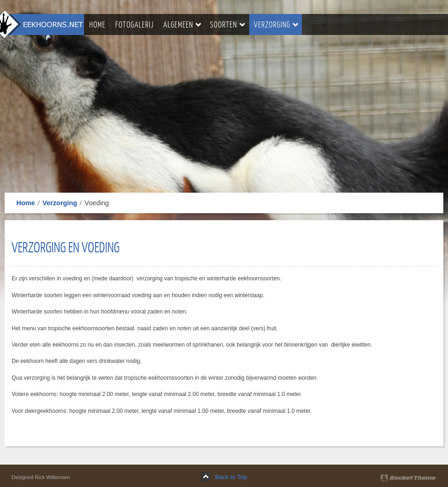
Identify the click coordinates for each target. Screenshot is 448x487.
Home (26, 203)
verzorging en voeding (66, 247)
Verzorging (60, 203)
